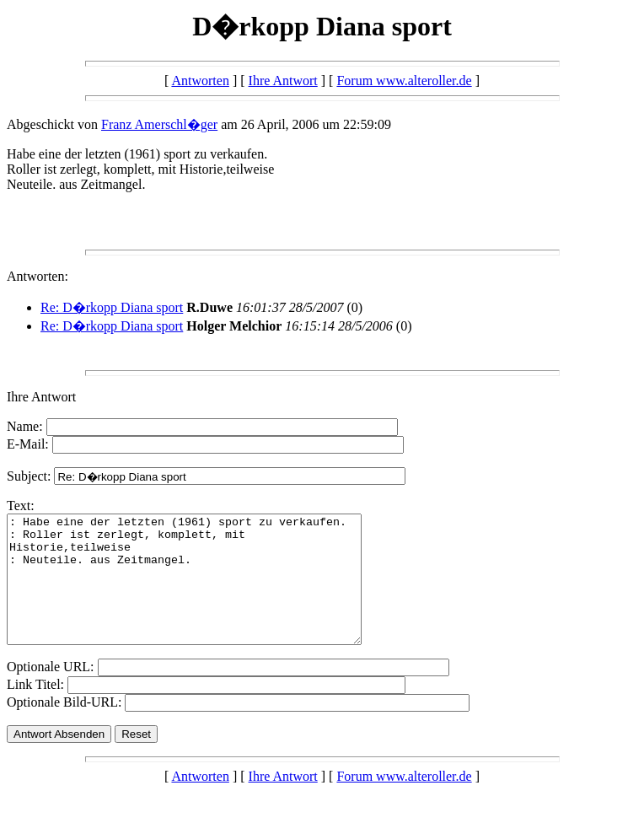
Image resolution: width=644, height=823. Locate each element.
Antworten (200, 81)
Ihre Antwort (283, 81)
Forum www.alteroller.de (404, 81)
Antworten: (38, 276)
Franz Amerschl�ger (159, 124)
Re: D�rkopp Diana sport (112, 307)
